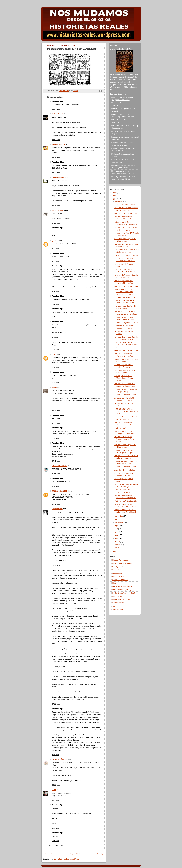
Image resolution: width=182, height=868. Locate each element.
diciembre (119, 202)
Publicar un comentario (55, 846)
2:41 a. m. (56, 800)
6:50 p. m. (56, 755)
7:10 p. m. (56, 486)
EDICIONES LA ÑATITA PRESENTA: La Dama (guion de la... (126, 411)
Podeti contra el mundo (121, 600)
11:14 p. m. (56, 157)
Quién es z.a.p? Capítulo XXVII (126, 350)
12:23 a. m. (56, 704)
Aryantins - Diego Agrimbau (125, 470)
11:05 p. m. (56, 109)
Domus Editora (118, 570)
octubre (118, 519)
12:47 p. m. (56, 423)
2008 (115, 193)
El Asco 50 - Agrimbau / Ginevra (126, 395)
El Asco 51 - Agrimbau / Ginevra (126, 323)
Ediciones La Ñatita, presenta (125, 205)
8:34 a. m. (56, 383)
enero (117, 548)
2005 (115, 552)
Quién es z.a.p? (120, 428)
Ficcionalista (117, 573)
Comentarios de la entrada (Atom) (67, 859)
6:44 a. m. (56, 368)
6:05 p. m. (56, 841)
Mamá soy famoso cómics (122, 586)
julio (117, 529)
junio (117, 532)
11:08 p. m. (56, 785)
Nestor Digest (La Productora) (124, 593)
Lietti (54, 790)
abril (117, 538)
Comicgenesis (118, 567)
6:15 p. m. (56, 438)
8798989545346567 (60, 491)
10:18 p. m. (56, 504)
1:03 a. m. (56, 236)
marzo (117, 542)
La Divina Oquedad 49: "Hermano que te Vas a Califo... (124, 439)
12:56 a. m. (56, 223)
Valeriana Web (118, 609)
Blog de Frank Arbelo (120, 560)
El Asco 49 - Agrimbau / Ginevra (126, 467)
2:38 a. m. (56, 304)
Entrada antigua (99, 854)
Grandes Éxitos (118, 577)
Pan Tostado (117, 596)
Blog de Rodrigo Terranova (122, 563)
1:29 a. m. (56, 292)
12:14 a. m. (56, 206)
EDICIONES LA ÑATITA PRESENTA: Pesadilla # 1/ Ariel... (125, 345)
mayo (117, 535)
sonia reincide (58, 210)
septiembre (119, 522)
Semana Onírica (118, 603)
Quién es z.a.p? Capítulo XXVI (126, 501)
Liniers (115, 583)
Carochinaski (57, 509)
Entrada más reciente (51, 854)
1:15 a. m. (56, 248)
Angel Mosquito (58, 144)
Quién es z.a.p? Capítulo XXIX (126, 213)
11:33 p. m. (56, 173)
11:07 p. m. (56, 140)
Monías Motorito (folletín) (122, 590)
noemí (55, 354)
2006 (115, 199)
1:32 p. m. (56, 828)
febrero (118, 545)
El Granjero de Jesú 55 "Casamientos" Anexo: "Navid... (124, 378)
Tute (114, 606)
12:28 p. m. (56, 411)
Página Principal (76, 854)
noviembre (119, 516)
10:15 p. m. (56, 461)
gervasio (56, 241)
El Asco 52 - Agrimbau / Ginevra (126, 255)
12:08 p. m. (56, 474)
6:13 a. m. (56, 317)
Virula (54, 387)
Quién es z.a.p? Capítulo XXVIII (126, 286)
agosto (118, 526)
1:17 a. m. (56, 261)
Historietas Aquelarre (120, 580)
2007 (115, 196)
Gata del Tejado (58, 177)
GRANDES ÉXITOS (60, 466)
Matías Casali (57, 114)
